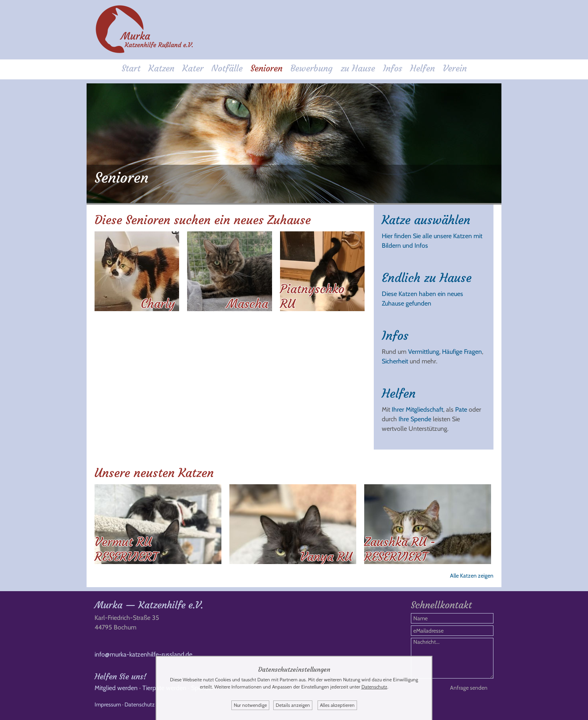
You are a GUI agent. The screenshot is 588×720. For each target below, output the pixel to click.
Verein (455, 68)
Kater (193, 68)
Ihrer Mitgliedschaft (417, 409)
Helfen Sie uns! (120, 676)
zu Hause (358, 68)
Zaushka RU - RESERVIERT (400, 549)
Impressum (108, 704)
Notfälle (227, 68)
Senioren (266, 68)
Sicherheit (395, 361)
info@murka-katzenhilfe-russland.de (143, 654)
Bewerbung (312, 68)
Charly (158, 304)
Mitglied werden (116, 688)
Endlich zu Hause (427, 278)
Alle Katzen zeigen (472, 576)
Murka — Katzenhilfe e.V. (149, 605)
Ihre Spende (415, 419)
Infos (393, 68)
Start (131, 68)
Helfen (422, 68)
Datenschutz (140, 704)
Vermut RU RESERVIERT (126, 549)
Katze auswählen (426, 220)
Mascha (247, 304)
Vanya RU (326, 557)
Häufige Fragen (462, 352)
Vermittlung (424, 352)
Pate (461, 409)
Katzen (161, 68)
